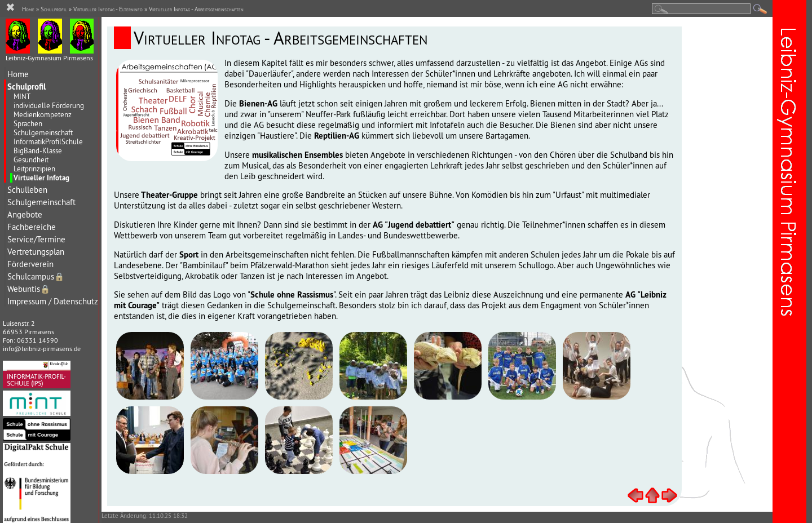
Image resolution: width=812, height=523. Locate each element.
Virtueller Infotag (41, 178)
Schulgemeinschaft (43, 132)
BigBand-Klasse (38, 150)
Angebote (25, 214)
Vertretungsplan (36, 252)
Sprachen (28, 123)
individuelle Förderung (49, 105)
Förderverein (30, 264)
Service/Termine (36, 239)
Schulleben (27, 190)
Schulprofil (27, 87)
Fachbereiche (32, 227)
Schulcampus (36, 276)
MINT (22, 96)
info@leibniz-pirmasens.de (42, 349)
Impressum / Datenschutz (53, 301)
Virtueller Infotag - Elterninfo (108, 9)
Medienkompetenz (43, 114)
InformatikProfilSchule (48, 141)
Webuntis (29, 289)
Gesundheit (31, 159)
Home (18, 74)
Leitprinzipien (34, 169)
